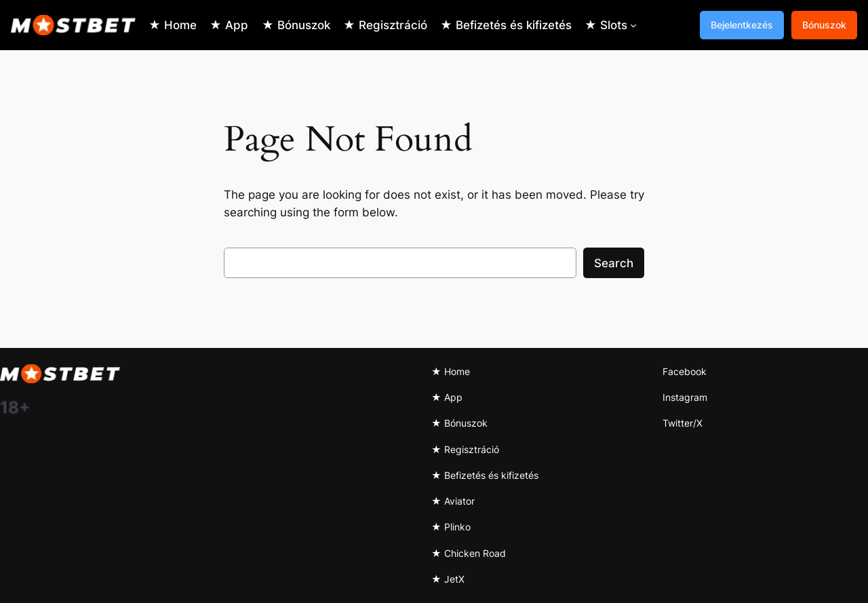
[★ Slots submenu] (633, 25)
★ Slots (606, 25)
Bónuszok (824, 25)
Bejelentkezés (742, 25)
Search (614, 263)
